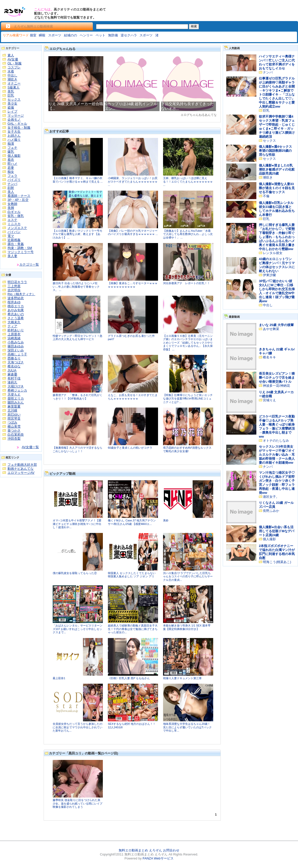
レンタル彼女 (273, 253)
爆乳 (11, 152)
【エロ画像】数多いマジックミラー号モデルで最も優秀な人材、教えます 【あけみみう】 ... (78, 234)
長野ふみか (271, 511)
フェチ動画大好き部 (22, 465)
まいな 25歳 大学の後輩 (276, 325)
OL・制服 (15, 63)
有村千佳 (14, 378)
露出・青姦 (16, 244)
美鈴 (166, 520)
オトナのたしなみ (276, 441)
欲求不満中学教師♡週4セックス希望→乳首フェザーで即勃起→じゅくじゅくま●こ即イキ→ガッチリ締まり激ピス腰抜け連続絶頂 (277, 127)
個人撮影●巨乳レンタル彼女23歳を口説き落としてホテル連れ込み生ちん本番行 (277, 209)
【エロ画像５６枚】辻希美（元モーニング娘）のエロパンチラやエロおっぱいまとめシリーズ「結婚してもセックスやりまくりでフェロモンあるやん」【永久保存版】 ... (188, 343)
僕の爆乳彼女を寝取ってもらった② (75, 573)
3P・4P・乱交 (18, 200)
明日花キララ (17, 282)
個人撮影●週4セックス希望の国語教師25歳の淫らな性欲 (275, 151)
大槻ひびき (16, 386)
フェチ (12, 148)
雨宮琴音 (14, 418)
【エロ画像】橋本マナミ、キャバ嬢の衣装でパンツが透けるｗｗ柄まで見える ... (78, 180)
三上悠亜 (14, 286)
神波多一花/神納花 (276, 386)
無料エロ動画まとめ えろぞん (140, 850)
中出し (12, 75)
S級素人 (14, 87)
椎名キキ (269, 357)
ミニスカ (14, 224)
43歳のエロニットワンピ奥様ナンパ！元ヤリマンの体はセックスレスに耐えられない (277, 265)
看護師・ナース (19, 196)
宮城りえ (269, 400)
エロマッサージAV (21, 473)
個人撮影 (14, 156)
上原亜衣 (14, 334)
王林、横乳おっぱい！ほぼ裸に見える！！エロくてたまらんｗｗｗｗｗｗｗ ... (188, 181)
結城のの (70, 35)
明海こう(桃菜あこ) (277, 562)
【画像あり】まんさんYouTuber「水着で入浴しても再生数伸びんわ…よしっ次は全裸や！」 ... (188, 234)
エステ (12, 220)
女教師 (12, 204)
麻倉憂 (12, 374)
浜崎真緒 (14, 338)
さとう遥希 (16, 318)
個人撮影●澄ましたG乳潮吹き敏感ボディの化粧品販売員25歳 (277, 169)
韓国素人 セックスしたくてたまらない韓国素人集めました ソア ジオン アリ (132, 575)
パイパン (14, 232)
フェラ (12, 176)
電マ (11, 236)
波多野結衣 (16, 298)
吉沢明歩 (14, 290)
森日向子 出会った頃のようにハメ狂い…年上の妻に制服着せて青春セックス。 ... (76, 287)
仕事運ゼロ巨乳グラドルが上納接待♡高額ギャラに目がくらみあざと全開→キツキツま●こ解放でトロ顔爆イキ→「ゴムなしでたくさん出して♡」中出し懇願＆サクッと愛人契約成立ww (277, 92)
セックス (14, 99)
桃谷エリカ (16, 306)
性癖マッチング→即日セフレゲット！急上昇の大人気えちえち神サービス (78, 338)
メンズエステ (17, 228)
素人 (11, 55)
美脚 (11, 208)
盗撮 (11, 107)
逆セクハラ (129, 35)
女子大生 (14, 132)
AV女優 (13, 59)
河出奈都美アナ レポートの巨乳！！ (187, 283)
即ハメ (12, 164)
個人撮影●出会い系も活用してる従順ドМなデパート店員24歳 (277, 531)
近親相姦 (14, 240)
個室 (33, 35)
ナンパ (12, 184)
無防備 (113, 35)
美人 (11, 192)
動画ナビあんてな (21, 469)
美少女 (12, 103)
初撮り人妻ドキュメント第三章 (182, 678)
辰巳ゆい (14, 414)
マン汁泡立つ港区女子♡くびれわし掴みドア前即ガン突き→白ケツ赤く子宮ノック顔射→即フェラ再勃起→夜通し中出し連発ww (277, 483)
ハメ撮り (14, 140)
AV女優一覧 (30, 447)
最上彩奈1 (59, 678)
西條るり (14, 358)
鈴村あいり (16, 330)
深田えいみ (16, 350)
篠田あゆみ (16, 346)
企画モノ (14, 120)
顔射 (11, 188)
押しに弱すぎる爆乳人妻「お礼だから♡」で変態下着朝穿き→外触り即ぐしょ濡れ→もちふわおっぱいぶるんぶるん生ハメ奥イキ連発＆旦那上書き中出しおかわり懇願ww (277, 237)
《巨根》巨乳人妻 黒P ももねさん (129, 678)
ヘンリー (86, 35)
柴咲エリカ (16, 398)
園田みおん (16, 402)
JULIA (12, 370)
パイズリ (14, 180)
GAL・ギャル (17, 124)
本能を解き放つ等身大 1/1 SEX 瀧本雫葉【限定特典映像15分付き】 (187, 627)
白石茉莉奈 (16, 435)
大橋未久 (14, 322)
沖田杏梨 (14, 439)
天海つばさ (16, 362)
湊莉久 (12, 382)
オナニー (14, 83)
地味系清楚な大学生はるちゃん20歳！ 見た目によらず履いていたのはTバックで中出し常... (187, 727)
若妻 (11, 168)
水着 (11, 71)
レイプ (12, 111)
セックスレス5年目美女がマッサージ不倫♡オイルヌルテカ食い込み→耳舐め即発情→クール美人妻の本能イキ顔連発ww (277, 455)
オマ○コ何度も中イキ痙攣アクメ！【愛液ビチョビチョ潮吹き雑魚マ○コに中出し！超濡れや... (77, 524)
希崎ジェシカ (17, 390)
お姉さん (14, 136)
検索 (194, 26)
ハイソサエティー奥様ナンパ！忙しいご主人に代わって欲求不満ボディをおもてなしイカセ (277, 62)
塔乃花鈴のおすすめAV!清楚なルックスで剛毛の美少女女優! (187, 449)
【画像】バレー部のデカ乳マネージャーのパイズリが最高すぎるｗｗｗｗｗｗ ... (133, 232)
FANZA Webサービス (158, 858)
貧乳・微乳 (16, 216)
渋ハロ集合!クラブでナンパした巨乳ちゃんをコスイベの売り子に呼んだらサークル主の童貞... (188, 576)
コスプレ (14, 67)
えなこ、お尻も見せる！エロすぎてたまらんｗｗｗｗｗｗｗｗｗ (133, 397)
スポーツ (55, 35)
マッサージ (16, 115)
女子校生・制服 (19, 128)
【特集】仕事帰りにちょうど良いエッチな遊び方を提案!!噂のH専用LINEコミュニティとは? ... (188, 398)
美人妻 (12, 256)
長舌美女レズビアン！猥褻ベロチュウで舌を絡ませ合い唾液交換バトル (277, 378)
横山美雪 (14, 426)
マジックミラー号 (21, 252)
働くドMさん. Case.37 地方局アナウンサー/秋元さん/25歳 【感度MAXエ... (132, 522)
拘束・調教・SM (20, 248)
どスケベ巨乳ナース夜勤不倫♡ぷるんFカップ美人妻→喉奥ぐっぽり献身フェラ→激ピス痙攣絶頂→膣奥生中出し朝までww (277, 426)
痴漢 (11, 144)
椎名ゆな (14, 366)
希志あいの (16, 314)
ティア (12, 326)
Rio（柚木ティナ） (21, 294)
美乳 (11, 91)
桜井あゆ (14, 302)
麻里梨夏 (14, 406)
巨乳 (11, 95)
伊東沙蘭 (269, 275)
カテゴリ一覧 (29, 264)
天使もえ (14, 394)
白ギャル (14, 212)
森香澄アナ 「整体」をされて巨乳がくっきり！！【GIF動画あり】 (78, 397)
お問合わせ (171, 850)
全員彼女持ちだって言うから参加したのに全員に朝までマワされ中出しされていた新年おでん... (78, 727)
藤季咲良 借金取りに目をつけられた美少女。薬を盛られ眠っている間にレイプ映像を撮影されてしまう (78, 803)
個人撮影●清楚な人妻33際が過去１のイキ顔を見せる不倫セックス (277, 188)
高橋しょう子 (17, 354)
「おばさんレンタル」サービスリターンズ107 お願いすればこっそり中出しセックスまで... (78, 629)
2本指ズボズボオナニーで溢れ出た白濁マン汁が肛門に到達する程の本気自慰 (277, 552)
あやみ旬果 (16, 310)
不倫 (266, 196)
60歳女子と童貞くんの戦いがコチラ (130, 448)
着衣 (11, 160)
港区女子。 (271, 497)
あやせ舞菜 (271, 329)
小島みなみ (16, 342)
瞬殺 (42, 35)
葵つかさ (14, 430)
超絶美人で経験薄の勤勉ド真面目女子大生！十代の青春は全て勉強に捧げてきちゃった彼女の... (133, 629)
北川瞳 (12, 410)
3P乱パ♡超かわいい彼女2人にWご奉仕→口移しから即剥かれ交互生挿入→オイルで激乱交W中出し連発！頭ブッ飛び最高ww (277, 291)
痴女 (11, 172)
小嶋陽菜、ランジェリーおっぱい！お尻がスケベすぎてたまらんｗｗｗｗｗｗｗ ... (133, 181)
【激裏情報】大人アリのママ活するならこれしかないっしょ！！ (78, 449)
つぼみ (12, 422)
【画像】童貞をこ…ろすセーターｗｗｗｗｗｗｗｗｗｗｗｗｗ (133, 285)
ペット (100, 35)
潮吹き (12, 79)
